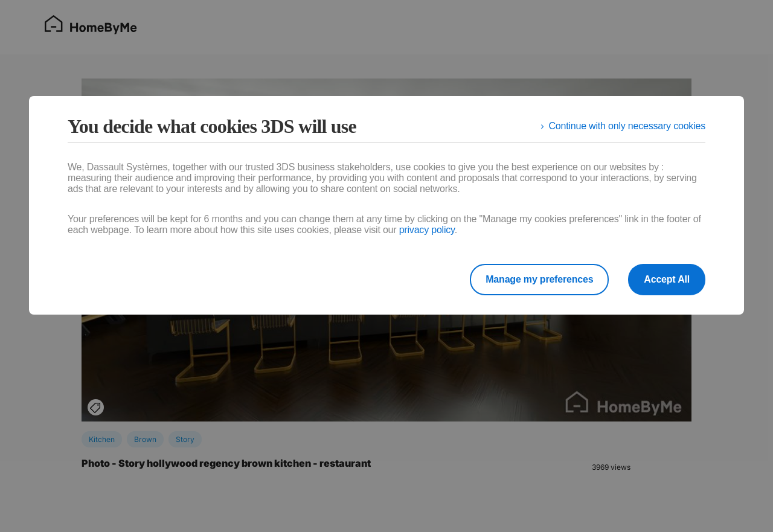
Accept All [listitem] (667, 279)
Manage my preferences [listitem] (539, 279)
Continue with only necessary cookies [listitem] (627, 126)
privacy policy (427, 230)
